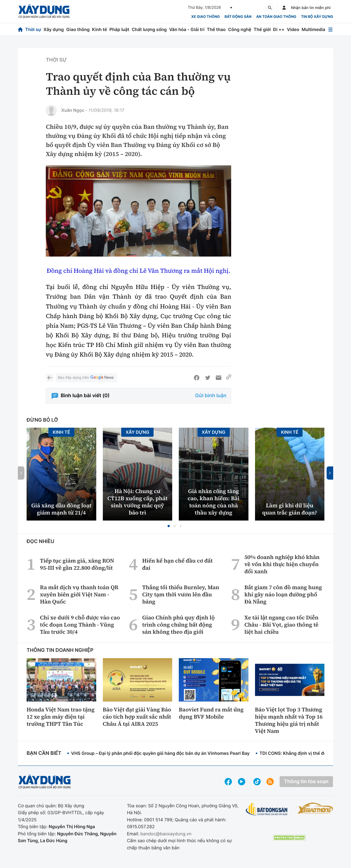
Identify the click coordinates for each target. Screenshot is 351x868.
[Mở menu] (330, 30)
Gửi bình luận (211, 396)
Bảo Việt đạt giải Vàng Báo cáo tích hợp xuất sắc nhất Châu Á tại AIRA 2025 (137, 717)
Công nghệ (240, 29)
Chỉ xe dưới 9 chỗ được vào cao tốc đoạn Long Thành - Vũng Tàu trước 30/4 (80, 625)
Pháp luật (119, 29)
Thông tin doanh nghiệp (60, 650)
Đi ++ (279, 29)
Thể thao (216, 29)
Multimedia (313, 29)
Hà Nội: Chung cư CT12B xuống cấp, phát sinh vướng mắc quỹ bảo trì (138, 502)
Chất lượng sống (149, 29)
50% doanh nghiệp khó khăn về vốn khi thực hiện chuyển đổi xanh (282, 564)
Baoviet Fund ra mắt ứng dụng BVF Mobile (211, 713)
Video (293, 29)
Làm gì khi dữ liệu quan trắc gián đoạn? (290, 509)
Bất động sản (238, 17)
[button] (169, 526)
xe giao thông (205, 17)
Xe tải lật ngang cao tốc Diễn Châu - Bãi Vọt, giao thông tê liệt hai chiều (281, 625)
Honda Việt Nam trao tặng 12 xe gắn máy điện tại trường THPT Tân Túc (61, 717)
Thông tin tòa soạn (306, 782)
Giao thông (78, 29)
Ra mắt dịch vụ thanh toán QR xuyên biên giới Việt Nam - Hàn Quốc (79, 594)
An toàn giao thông (276, 17)
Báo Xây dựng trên (86, 378)
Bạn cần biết (44, 753)
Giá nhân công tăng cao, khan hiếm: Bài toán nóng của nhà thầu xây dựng (213, 502)
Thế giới (262, 29)
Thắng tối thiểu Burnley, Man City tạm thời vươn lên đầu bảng (181, 594)
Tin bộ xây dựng (317, 17)
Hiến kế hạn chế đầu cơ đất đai (177, 564)
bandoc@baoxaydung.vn (166, 834)
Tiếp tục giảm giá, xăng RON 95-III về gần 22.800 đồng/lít (77, 564)
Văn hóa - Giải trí (187, 29)
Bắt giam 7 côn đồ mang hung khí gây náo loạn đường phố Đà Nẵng (283, 594)
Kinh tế (100, 29)
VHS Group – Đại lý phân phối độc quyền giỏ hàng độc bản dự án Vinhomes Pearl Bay (160, 753)
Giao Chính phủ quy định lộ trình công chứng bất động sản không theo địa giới (178, 625)
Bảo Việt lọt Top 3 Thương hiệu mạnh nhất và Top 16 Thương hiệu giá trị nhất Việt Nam (289, 720)
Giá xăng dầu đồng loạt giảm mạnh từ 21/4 (61, 509)
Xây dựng (54, 29)
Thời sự (33, 29)
